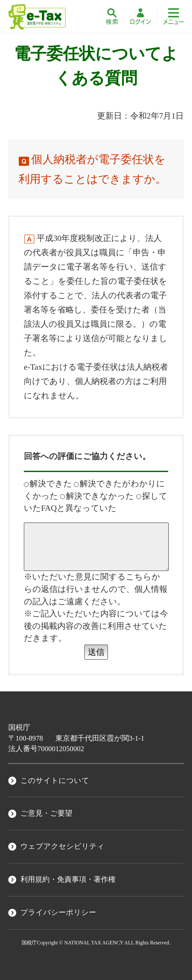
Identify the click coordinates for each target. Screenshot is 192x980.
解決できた (48, 484)
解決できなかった (97, 496)
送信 (96, 652)
